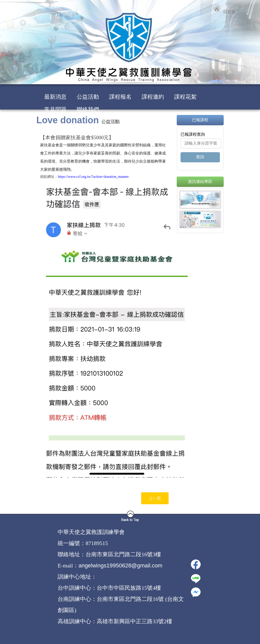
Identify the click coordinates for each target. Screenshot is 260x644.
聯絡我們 (88, 109)
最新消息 (55, 97)
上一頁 (155, 498)
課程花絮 (185, 97)
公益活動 (88, 97)
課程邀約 (153, 97)
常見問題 (55, 109)
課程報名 (120, 97)
